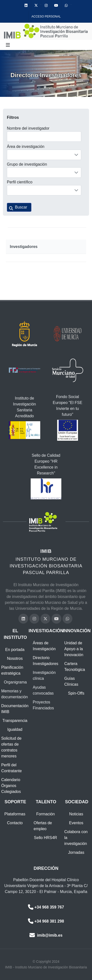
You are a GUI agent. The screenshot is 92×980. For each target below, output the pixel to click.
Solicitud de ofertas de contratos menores (11, 747)
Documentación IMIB (15, 709)
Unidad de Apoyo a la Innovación (74, 649)
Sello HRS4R (45, 838)
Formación (46, 814)
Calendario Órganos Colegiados (11, 786)
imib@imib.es (46, 935)
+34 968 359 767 (46, 907)
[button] (19, 207)
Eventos (76, 823)
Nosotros (15, 658)
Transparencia (15, 721)
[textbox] (44, 137)
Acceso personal (46, 17)
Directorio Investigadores (45, 661)
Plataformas (15, 814)
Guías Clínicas (71, 681)
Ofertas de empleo (43, 826)
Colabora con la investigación (76, 838)
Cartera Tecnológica (75, 667)
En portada (15, 650)
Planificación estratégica (12, 670)
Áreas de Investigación (44, 646)
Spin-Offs (76, 693)
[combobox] (44, 155)
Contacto (15, 823)
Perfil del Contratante (12, 768)
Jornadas (76, 852)
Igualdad (15, 729)
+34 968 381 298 (46, 921)
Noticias (76, 814)
